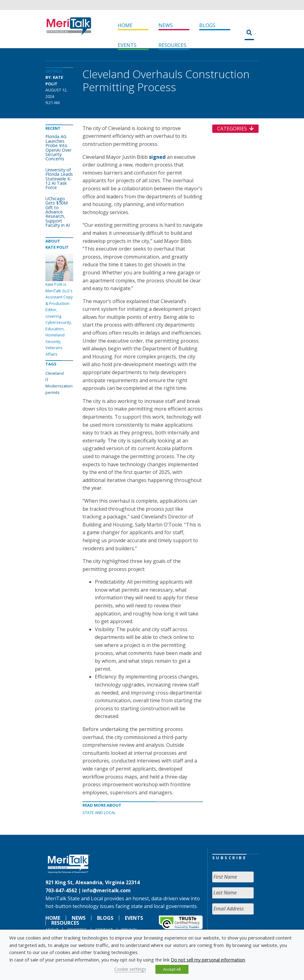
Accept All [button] (172, 969)
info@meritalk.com (106, 890)
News (166, 25)
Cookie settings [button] (130, 969)
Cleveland (55, 373)
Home (125, 25)
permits (53, 392)
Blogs (207, 25)
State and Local (99, 813)
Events (127, 45)
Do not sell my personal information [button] (208, 960)
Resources (172, 45)
